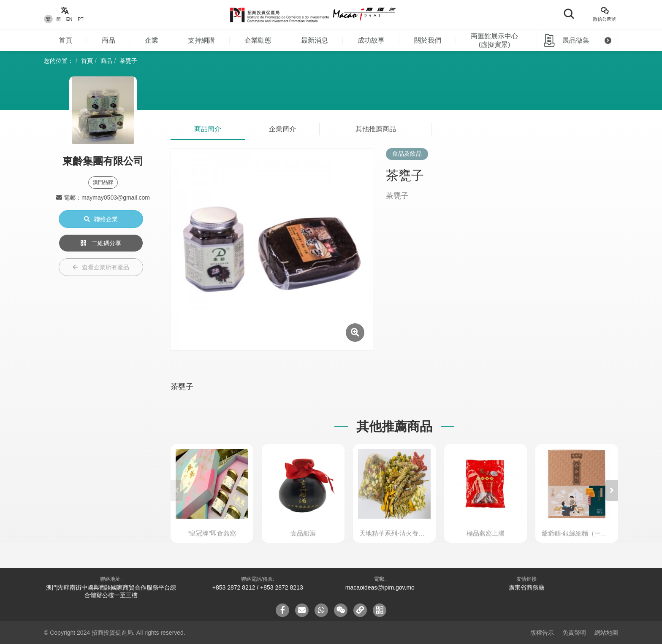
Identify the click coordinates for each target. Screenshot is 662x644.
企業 (152, 40)
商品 (109, 40)
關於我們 (428, 40)
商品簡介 (208, 129)
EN (69, 19)
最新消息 (315, 40)
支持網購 (201, 40)
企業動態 (258, 40)
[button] (612, 490)
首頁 (65, 40)
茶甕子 (128, 61)
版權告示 (542, 633)
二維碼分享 (101, 243)
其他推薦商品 (376, 129)
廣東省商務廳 (526, 587)
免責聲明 (574, 633)
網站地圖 (606, 633)
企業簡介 (282, 129)
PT (80, 19)
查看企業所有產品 (101, 267)
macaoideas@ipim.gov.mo (380, 587)
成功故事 (371, 40)
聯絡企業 (101, 219)
